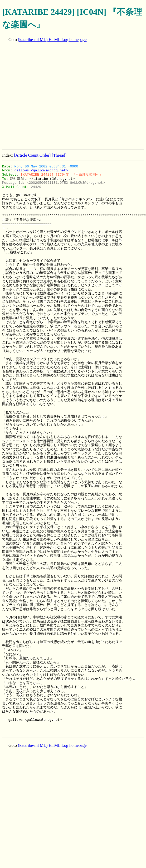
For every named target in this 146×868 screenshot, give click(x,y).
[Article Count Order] (32, 155)
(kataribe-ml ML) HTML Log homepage (52, 40)
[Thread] (59, 155)
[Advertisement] (49, 96)
